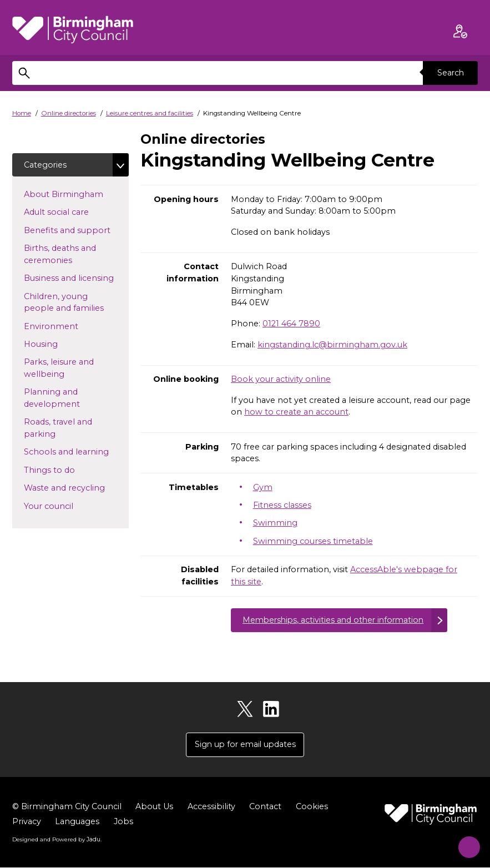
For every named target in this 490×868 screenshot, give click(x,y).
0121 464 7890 (291, 324)
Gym (263, 487)
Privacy (27, 822)
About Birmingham (76, 194)
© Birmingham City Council (67, 808)
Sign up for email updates (245, 745)
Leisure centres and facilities (150, 113)
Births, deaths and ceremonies (66, 255)
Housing (59, 344)
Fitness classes (282, 505)
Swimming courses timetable (313, 541)
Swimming (275, 523)
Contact (265, 808)
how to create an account (296, 412)
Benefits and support (76, 230)
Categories (46, 165)
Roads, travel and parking (58, 428)
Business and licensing (76, 278)
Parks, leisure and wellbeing (62, 369)
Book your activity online (281, 379)
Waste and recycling (76, 488)
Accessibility (211, 808)
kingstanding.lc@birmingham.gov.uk (332, 345)
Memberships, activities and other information (337, 620)
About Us (154, 808)
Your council (66, 506)
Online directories (69, 113)
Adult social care (74, 212)
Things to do (67, 470)
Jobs (123, 822)
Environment (69, 326)
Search (450, 73)
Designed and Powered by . (57, 840)
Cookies (312, 808)
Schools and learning (76, 452)
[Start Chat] (465, 843)
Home (22, 113)
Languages (77, 822)
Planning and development (70, 398)
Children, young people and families (76, 302)
